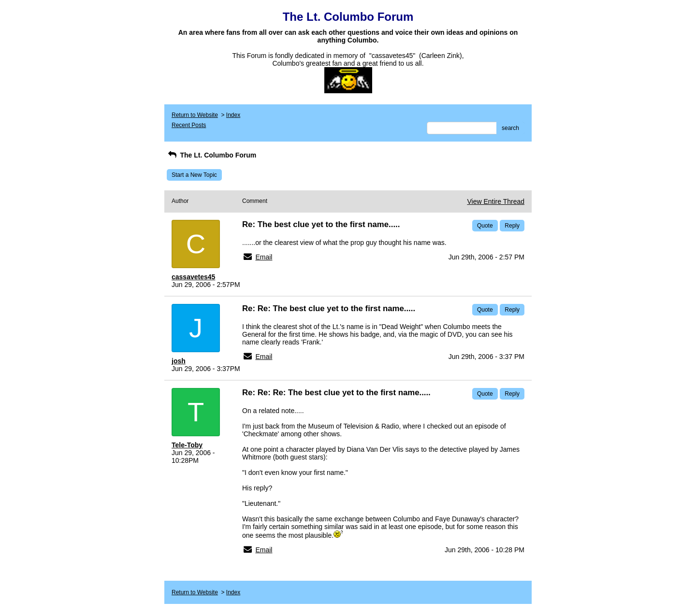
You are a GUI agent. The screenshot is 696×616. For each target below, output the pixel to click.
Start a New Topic (194, 175)
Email (264, 257)
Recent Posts (189, 125)
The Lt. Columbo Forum (211, 155)
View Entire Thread (496, 201)
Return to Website (195, 115)
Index (233, 115)
